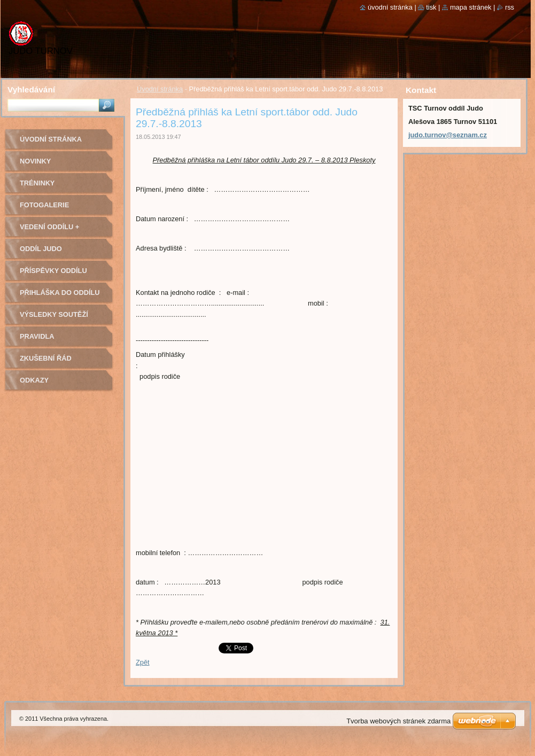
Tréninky (37, 183)
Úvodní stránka (160, 89)
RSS (510, 7)
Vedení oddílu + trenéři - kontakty (57, 231)
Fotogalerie (44, 205)
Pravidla (37, 336)
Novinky (35, 161)
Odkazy (34, 380)
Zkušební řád (46, 358)
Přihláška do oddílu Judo (60, 296)
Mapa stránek (471, 7)
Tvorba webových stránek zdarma (398, 721)
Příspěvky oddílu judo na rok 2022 (53, 274)
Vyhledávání (31, 89)
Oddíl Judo (41, 249)
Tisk (431, 7)
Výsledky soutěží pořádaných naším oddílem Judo (56, 318)
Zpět (143, 662)
